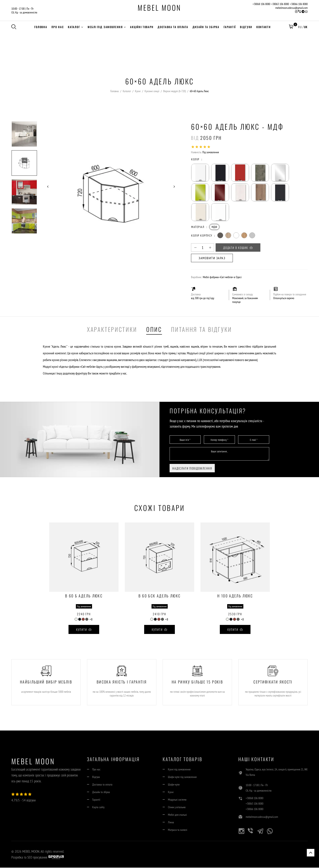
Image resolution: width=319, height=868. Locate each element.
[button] (291, 27)
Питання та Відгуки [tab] (202, 330)
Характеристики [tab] (112, 330)
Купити (84, 630)
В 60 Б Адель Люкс (84, 597)
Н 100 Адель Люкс (235, 597)
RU (300, 27)
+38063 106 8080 (280, 4)
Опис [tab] (154, 330)
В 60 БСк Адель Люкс (159, 597)
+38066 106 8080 (299, 4)
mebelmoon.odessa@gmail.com (291, 8)
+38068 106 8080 (261, 4)
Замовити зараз (212, 259)
